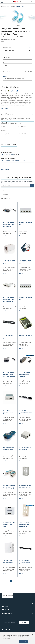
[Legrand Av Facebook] (3, 630)
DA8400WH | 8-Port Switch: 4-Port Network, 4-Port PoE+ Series (9, 531)
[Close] (33, 634)
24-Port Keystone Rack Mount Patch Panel (24, 562)
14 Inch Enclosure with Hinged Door (8, 561)
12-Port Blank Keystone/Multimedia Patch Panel (25, 412)
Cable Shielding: (7, 48)
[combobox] (17, 51)
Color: (4, 62)
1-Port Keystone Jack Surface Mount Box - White (9, 262)
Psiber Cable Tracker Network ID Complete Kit (25, 262)
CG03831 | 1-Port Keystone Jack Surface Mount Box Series (9, 268)
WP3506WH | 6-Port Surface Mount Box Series (25, 306)
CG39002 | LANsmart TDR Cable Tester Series (25, 343)
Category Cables (19, 6)
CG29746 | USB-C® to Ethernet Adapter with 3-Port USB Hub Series (9, 306)
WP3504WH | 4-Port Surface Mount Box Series (25, 231)
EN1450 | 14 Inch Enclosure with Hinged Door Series (9, 568)
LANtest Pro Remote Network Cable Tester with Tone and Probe (9, 487)
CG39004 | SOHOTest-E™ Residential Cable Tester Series (8, 418)
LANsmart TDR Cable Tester (25, 336)
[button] (2, 2)
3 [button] (18, 581)
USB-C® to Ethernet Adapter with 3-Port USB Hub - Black (9, 224)
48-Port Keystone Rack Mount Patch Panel (8, 337)
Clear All (30, 47)
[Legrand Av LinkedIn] (6, 630)
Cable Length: (6, 55)
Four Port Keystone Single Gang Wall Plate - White (25, 524)
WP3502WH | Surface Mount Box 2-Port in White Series (25, 456)
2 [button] (14, 581)
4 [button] (21, 581)
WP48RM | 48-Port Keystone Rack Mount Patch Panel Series (9, 343)
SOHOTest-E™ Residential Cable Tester (8, 412)
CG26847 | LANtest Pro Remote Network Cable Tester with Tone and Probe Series (9, 493)
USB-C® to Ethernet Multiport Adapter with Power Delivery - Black (9, 375)
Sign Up (24, 623)
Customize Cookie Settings (12, 642)
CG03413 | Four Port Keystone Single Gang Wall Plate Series (25, 531)
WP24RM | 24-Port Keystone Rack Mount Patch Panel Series (25, 568)
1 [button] (11, 581)
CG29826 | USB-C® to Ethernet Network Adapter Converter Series (25, 381)
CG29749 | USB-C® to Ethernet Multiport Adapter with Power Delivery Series (9, 381)
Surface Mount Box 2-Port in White (25, 449)
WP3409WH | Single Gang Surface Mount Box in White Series (25, 493)
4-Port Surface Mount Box (25, 223)
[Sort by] (17, 195)
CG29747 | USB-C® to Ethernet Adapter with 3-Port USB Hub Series (9, 231)
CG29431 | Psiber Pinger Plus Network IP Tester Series (9, 456)
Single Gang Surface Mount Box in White (25, 486)
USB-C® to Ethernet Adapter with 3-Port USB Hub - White (9, 299)
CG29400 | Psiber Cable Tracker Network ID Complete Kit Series (26, 268)
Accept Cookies (23, 642)
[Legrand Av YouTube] (10, 630)
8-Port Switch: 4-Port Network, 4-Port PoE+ (9, 524)
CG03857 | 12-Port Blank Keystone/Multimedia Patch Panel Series (25, 418)
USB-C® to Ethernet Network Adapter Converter (25, 374)
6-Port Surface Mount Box (25, 298)
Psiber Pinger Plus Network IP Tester (8, 449)
